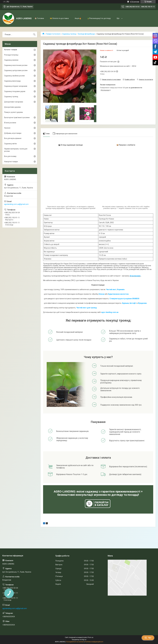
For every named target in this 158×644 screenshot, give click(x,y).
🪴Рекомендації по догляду (99, 18)
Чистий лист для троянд (87, 308)
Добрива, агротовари (13, 133)
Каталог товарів (11, 50)
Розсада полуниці (11, 55)
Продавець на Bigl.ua (79, 640)
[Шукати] (34, 34)
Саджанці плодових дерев (15, 91)
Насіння (7, 128)
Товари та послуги (53, 34)
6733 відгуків (135, 2)
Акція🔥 (78, 18)
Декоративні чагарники (14, 102)
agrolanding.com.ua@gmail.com (16, 204)
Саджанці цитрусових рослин (16, 70)
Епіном (102, 294)
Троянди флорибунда (86, 34)
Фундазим (142, 303)
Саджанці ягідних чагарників (16, 86)
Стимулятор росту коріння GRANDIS (124, 299)
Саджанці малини (11, 60)
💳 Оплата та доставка (59, 18)
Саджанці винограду (12, 81)
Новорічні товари (11, 162)
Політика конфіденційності (94, 642)
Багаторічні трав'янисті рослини (17, 117)
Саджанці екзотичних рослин (16, 65)
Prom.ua (90, 637)
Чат (148, 638)
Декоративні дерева (12, 107)
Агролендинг (135, 276)
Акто (132, 303)
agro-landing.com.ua (110, 312)
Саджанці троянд (69, 34)
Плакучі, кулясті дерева (13, 112)
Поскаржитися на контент (75, 642)
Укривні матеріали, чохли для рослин (16, 150)
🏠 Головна (39, 18)
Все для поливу (10, 156)
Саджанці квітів (10, 144)
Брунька (125, 303)
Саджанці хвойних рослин (14, 76)
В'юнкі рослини (10, 123)
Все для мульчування (13, 138)
